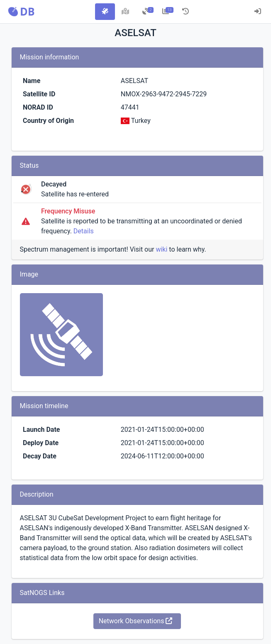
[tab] (105, 12)
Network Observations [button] (136, 621)
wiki (161, 249)
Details (84, 231)
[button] (21, 12)
